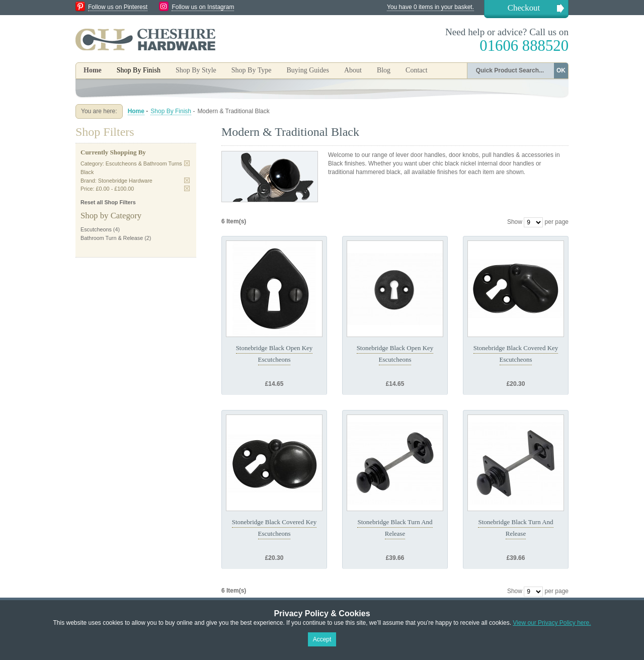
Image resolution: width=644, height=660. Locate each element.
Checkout (524, 8)
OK (561, 70)
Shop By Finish (171, 111)
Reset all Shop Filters (108, 202)
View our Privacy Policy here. (552, 623)
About (353, 70)
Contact (417, 70)
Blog (384, 70)
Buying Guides (307, 70)
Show (515, 222)
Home (93, 70)
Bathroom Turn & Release (112, 238)
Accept (322, 639)
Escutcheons (96, 229)
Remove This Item (187, 163)
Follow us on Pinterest (118, 7)
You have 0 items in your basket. (430, 7)
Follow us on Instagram (203, 7)
